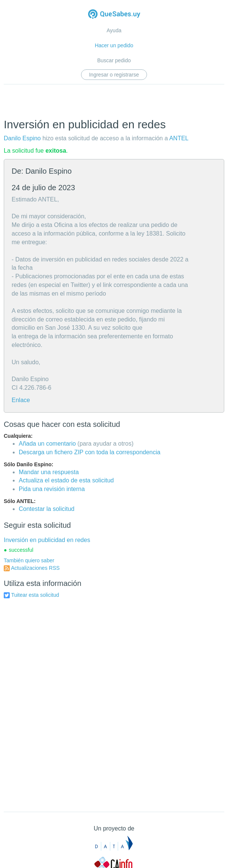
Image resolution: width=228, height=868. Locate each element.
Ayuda (114, 30)
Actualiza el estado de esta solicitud (66, 480)
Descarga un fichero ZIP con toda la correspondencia (90, 452)
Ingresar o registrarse (114, 75)
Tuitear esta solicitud (35, 595)
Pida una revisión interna (52, 489)
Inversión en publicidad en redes (47, 540)
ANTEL (179, 138)
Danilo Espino (22, 138)
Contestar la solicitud (47, 509)
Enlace (21, 400)
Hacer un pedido (114, 45)
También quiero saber (29, 560)
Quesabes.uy (114, 15)
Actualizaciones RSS (35, 568)
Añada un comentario (47, 444)
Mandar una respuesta (49, 472)
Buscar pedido (114, 60)
